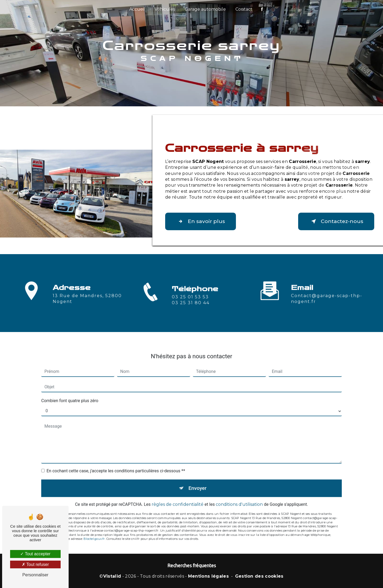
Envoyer (198, 482)
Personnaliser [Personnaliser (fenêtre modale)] (35, 575)
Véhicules (165, 9)
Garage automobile (205, 9)
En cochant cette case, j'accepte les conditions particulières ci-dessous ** (116, 465)
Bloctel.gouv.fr (94, 532)
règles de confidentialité (178, 498)
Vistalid (112, 576)
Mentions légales (208, 576)
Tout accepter (35, 554)
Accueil (137, 9)
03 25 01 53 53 (190, 303)
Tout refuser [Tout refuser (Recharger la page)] (35, 564)
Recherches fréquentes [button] (192, 566)
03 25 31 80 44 (191, 309)
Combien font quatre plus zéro (70, 394)
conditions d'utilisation (239, 498)
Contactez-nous (336, 221)
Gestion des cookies (259, 576)
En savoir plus (201, 221)
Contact (244, 9)
